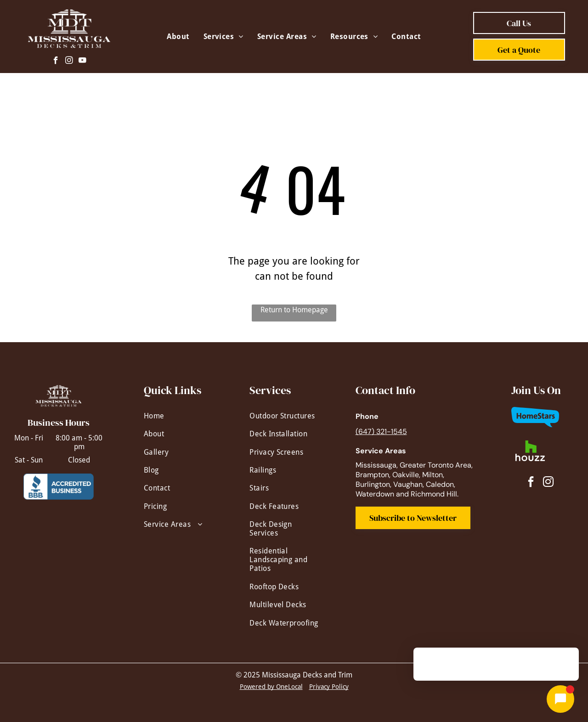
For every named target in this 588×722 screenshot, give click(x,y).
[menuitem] (178, 36)
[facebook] (56, 62)
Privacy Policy (329, 687)
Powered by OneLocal (271, 687)
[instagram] (69, 62)
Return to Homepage (294, 310)
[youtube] (82, 62)
